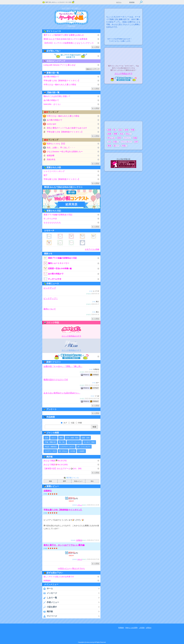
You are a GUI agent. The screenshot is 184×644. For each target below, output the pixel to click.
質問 (64, 481)
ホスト (54, 438)
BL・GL (62, 442)
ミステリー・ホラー (67, 447)
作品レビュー (78, 481)
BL (115, 130)
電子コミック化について (71, 357)
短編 (135, 138)
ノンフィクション (74, 442)
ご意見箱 (142, 628)
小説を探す (50, 607)
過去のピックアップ (93, 69)
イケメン (127, 138)
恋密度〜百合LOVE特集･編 (58, 269)
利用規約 (47, 581)
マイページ (50, 616)
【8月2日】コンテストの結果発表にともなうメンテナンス (69, 43)
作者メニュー (51, 602)
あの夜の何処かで (51, 77)
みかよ (80, 559)
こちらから (137, 38)
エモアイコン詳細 (92, 249)
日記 (120, 130)
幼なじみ (111, 138)
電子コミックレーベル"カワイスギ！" (71, 329)
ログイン (119, 2)
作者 (79, 423)
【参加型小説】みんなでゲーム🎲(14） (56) (63, 468)
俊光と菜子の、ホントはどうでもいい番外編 (64, 545)
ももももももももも (52, 222)
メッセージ (50, 593)
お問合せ (149, 628)
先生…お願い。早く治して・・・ (61, 148)
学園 (133, 130)
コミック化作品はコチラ (71, 336)
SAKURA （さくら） (53, 104)
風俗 (61, 438)
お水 (47, 438)
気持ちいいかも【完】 (56, 144)
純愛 (109, 134)
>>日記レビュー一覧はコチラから (71, 568)
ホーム (48, 588)
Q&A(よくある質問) (131, 628)
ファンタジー (126, 142)
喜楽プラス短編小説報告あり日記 (58, 215)
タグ (64, 423)
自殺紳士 (48, 491)
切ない (129, 134)
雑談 (50, 481)
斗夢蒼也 (79, 540)
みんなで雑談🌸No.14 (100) (56, 464)
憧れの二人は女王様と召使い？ (57, 96)
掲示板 (48, 612)
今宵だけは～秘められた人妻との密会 (60, 84)
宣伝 (92, 481)
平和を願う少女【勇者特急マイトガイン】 (62, 81)
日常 (136, 142)
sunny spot (51, 124)
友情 (126, 130)
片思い (116, 142)
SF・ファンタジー (84, 447)
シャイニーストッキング (54, 171)
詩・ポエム (63, 451)
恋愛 (109, 130)
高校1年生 (51, 159)
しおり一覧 (50, 598)
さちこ (80, 505)
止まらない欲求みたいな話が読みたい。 (62, 393)
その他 (73, 451)
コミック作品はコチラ (123, 74)
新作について (50, 309)
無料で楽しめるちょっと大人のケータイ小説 (58, 2)
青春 (109, 146)
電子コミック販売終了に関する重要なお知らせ (64, 35)
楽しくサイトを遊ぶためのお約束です (59, 577)
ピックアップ (50, 288)
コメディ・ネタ (50, 451)
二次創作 (81, 451)
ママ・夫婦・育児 (72, 438)
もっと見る (96, 47)
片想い (124, 146)
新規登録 (132, 2)
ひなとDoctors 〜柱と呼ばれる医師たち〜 (65, 152)
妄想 (119, 138)
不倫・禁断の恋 (50, 442)
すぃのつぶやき (50, 219)
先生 (122, 134)
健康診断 (51, 155)
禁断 (116, 134)
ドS (109, 142)
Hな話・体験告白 (51, 447)
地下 (45, 175)
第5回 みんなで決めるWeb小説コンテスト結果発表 (65, 39)
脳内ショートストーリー (56, 263)
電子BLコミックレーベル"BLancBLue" (71, 344)
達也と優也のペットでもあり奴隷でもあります (67, 128)
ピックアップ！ (51, 298)
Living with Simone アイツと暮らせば (59, 65)
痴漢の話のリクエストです (56, 380)
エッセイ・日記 (89, 442)
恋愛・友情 (86, 438)
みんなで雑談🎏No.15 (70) (55, 461)
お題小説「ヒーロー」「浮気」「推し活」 (63, 366)
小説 (71, 423)
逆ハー (116, 146)
